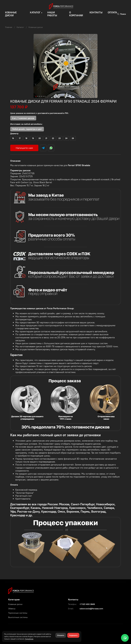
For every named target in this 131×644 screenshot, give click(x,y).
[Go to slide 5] (43, 96)
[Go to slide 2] (38, 96)
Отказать (61, 635)
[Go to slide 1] (36, 96)
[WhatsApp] (125, 638)
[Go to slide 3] (40, 96)
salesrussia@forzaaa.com (91, 609)
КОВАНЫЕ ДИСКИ (11, 14)
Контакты (96, 12)
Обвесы (12, 609)
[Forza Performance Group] (21, 590)
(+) (13, 138)
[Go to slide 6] (45, 96)
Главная (9, 27)
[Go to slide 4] (41, 96)
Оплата (112, 12)
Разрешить (73, 635)
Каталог (35, 12)
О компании (76, 14)
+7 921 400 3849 (87, 604)
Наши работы (52, 14)
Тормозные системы (18, 613)
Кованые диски (36, 27)
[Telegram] (43, 148)
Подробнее (29, 639)
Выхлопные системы (18, 617)
